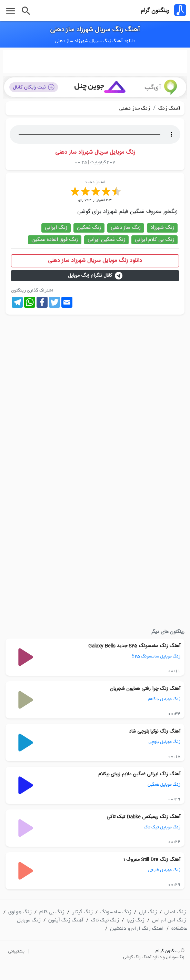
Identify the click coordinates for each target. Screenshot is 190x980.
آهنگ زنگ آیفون (66, 920)
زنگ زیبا (136, 920)
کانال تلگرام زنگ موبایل (95, 276)
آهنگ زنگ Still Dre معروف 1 (152, 860)
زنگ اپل (148, 912)
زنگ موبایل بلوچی (164, 742)
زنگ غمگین (89, 228)
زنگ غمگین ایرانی (106, 240)
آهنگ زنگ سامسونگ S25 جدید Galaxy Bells (134, 646)
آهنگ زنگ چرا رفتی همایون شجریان (145, 689)
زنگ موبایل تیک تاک (162, 827)
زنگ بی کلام (52, 912)
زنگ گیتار (82, 912)
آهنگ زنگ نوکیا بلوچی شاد (155, 732)
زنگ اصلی (175, 912)
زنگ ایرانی (56, 228)
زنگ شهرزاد (162, 228)
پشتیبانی (16, 951)
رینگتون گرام (155, 11)
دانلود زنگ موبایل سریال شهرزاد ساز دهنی (95, 261)
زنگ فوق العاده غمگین (55, 240)
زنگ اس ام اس (169, 920)
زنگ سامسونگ (116, 912)
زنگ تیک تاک (105, 920)
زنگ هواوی (20, 912)
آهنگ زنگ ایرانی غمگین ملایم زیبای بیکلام (139, 774)
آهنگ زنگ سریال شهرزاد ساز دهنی (95, 30)
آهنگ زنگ (169, 108)
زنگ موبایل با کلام (164, 699)
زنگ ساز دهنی (135, 108)
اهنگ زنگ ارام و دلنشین (137, 928)
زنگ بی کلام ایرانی (154, 240)
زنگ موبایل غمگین (164, 784)
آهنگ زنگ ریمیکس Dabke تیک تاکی (143, 817)
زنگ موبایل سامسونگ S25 (156, 656)
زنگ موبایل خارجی (164, 870)
